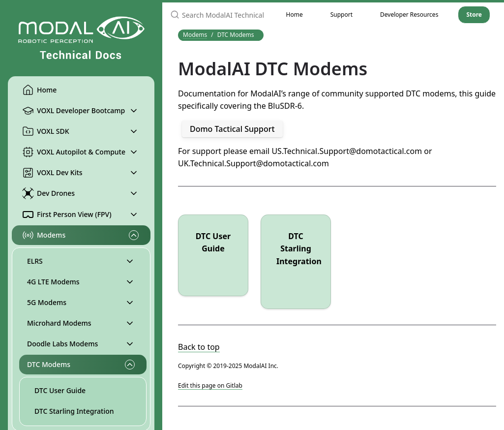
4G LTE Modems (53, 282)
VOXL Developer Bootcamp (74, 111)
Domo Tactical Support (232, 129)
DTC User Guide (60, 390)
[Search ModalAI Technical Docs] (217, 15)
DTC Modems (49, 364)
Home (39, 90)
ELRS (35, 261)
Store (474, 15)
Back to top (199, 347)
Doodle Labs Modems (62, 344)
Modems (44, 235)
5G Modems (47, 302)
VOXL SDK (46, 131)
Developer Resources (409, 15)
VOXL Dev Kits (52, 173)
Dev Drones (48, 193)
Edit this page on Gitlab (210, 385)
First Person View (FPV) (67, 215)
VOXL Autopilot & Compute (74, 152)
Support (341, 15)
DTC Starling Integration (74, 411)
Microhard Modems (59, 323)
